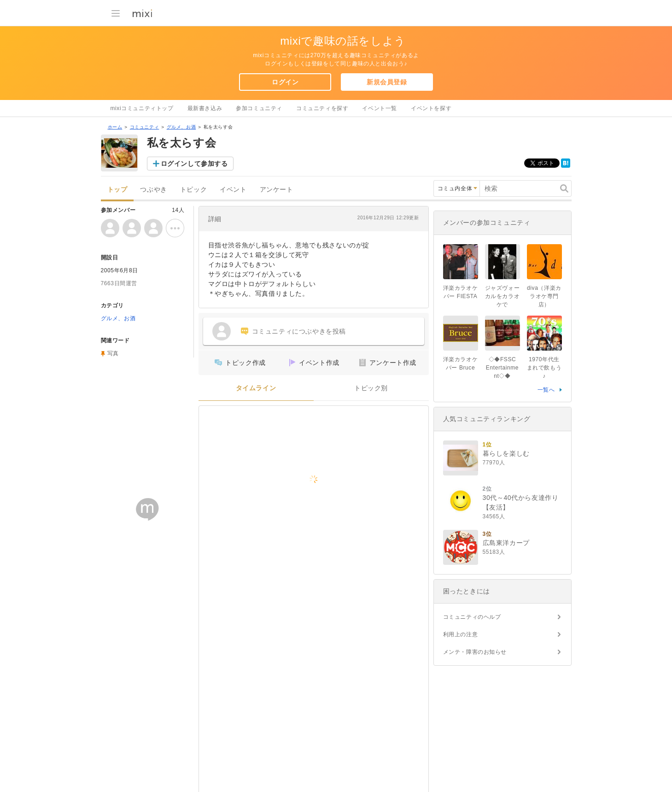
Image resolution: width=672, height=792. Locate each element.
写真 (113, 353)
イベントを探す (431, 108)
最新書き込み (205, 108)
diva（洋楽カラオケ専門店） (544, 296)
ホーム (115, 127)
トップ (117, 190)
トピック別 (371, 388)
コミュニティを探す (322, 108)
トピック (193, 190)
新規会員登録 (387, 82)
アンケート (277, 190)
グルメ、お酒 (181, 127)
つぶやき (153, 190)
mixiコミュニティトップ (142, 108)
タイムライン (256, 388)
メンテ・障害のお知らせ (475, 652)
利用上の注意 (461, 634)
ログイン (285, 82)
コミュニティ (145, 127)
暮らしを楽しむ (506, 453)
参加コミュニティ (259, 108)
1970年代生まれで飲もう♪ (544, 368)
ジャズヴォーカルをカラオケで (503, 296)
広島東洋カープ (506, 543)
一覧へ (546, 390)
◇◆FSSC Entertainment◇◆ (502, 368)
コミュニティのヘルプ (472, 617)
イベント (233, 190)
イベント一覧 (380, 108)
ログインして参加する (194, 164)
